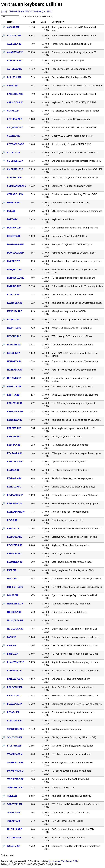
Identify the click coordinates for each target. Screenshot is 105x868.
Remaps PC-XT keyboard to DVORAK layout (73, 253)
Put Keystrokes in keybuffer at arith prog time (75, 228)
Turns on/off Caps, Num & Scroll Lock (71, 813)
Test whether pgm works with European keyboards (72, 380)
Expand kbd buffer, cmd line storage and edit (75, 411)
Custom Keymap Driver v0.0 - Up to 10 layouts (75, 495)
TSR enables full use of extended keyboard (73, 278)
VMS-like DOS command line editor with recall (75, 696)
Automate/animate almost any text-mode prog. (76, 637)
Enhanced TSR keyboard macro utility (71, 679)
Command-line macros (63, 787)
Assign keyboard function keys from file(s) (73, 570)
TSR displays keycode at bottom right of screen (75, 111)
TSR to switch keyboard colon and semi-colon (75, 178)
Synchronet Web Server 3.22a (63, 861)
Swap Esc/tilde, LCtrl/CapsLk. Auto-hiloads (73, 687)
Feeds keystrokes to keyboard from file (71, 69)
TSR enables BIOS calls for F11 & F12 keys (73, 294)
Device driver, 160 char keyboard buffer (72, 77)
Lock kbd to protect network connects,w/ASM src (76, 579)
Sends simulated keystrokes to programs (72, 478)
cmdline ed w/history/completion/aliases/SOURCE (77, 169)
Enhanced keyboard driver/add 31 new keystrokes (77, 286)
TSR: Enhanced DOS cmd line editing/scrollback (76, 804)
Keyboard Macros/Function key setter (71, 545)
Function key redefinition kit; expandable (72, 345)
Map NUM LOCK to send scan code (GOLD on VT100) (75, 354)
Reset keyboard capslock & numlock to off (73, 428)
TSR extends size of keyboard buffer (70, 445)
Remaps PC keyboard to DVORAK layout (72, 244)
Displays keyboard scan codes (67, 437)
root (4, 11)
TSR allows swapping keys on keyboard (71, 754)
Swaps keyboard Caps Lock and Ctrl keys (72, 762)
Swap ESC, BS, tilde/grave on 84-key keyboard (75, 395)
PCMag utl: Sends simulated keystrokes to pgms (76, 453)
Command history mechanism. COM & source (75, 361)
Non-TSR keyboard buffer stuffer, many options (76, 503)
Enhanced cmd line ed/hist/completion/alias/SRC (76, 161)
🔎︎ (4, 27)
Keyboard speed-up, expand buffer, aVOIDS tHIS (76, 420)
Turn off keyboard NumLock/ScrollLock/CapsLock (77, 587)
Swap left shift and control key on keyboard (74, 94)
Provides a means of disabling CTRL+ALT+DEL (75, 194)
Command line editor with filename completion (76, 846)
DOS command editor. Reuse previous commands (77, 211)
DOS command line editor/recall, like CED (73, 829)
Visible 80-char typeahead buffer (68, 838)
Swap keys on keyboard (64, 554)
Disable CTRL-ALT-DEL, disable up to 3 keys (73, 487)
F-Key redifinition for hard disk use (69, 612)
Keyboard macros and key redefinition (71, 604)
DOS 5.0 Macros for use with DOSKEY (70, 203)
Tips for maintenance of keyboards (69, 462)
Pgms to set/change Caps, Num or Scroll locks (75, 595)
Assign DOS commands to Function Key (72, 328)
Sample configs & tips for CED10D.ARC (71, 144)
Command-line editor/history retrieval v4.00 (74, 52)
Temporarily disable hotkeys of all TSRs (71, 44)
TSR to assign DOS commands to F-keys (72, 336)
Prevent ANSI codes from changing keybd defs (75, 670)
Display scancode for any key (66, 729)
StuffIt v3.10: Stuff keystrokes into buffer (72, 746)
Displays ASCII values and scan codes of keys (74, 537)
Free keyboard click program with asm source (75, 152)
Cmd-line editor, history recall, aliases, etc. (73, 712)
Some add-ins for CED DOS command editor (74, 127)
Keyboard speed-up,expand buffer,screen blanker (77, 303)
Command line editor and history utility (72, 186)
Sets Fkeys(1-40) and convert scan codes (72, 562)
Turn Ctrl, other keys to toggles (67, 821)
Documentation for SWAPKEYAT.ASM (70, 779)
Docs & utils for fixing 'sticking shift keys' (72, 386)
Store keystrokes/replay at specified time (72, 721)
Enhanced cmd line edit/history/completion (74, 35)
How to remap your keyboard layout (70, 512)
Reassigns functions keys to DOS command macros (74, 29)
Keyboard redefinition (63, 219)
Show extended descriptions (38, 17)
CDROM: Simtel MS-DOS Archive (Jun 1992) (31, 11)
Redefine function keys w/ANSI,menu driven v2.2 (76, 528)
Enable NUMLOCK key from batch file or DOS (74, 629)
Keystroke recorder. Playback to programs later (75, 662)
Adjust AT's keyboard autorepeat (68, 61)
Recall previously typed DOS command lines (74, 370)
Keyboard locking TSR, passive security (71, 796)
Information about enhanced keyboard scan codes (74, 271)
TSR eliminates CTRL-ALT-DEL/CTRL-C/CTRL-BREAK (77, 86)
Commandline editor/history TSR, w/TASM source (77, 704)
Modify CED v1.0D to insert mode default (72, 136)
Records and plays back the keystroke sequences (76, 261)
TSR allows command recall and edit (70, 470)
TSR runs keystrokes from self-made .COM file (75, 645)
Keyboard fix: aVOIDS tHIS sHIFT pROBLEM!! (74, 102)
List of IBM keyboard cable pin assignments (74, 403)
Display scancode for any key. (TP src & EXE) (74, 737)
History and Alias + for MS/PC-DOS (69, 236)
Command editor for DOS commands (71, 119)
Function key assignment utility (67, 520)
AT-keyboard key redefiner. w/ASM (69, 311)
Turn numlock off (60, 620)
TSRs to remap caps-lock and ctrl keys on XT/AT (75, 320)
